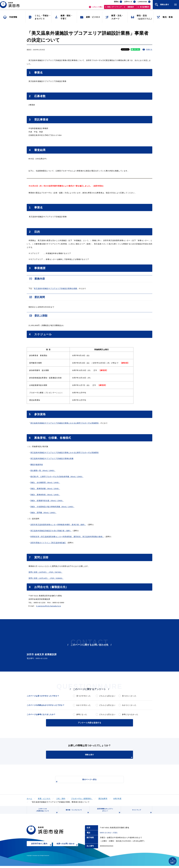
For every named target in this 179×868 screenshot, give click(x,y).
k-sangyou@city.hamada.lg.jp (49, 606)
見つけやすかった (84, 696)
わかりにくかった (129, 705)
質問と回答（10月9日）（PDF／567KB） (45, 572)
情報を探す (95, 756)
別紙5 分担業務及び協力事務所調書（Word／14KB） (52, 507)
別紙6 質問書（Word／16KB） (43, 513)
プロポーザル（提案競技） (82, 798)
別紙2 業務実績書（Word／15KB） (45, 489)
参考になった (82, 714)
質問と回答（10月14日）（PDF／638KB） (46, 578)
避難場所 (131, 8)
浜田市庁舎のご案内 (41, 847)
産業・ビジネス (44, 798)
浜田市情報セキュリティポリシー (108, 812)
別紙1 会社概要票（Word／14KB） (45, 482)
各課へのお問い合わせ (67, 847)
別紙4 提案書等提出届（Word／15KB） (47, 501)
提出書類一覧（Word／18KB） (43, 470)
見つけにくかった (129, 696)
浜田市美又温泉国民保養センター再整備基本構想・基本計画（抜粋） (58, 525)
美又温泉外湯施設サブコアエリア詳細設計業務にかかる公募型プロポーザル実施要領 (65, 423)
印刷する (149, 49)
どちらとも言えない (107, 696)
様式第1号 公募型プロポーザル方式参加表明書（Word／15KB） (57, 477)
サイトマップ (142, 813)
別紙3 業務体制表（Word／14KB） (45, 495)
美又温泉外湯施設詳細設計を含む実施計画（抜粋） (51, 531)
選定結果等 (103, 798)
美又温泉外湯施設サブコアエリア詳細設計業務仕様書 (55, 288)
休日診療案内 (145, 8)
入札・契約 (61, 798)
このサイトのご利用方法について (46, 812)
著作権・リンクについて (77, 813)
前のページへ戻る (87, 780)
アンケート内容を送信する (89, 722)
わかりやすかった (84, 705)
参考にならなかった (130, 714)
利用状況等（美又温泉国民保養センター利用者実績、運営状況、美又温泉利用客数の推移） (67, 537)
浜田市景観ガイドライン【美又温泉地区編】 (48, 543)
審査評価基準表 (37, 465)
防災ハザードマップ (115, 8)
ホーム (29, 798)
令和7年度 (117, 798)
